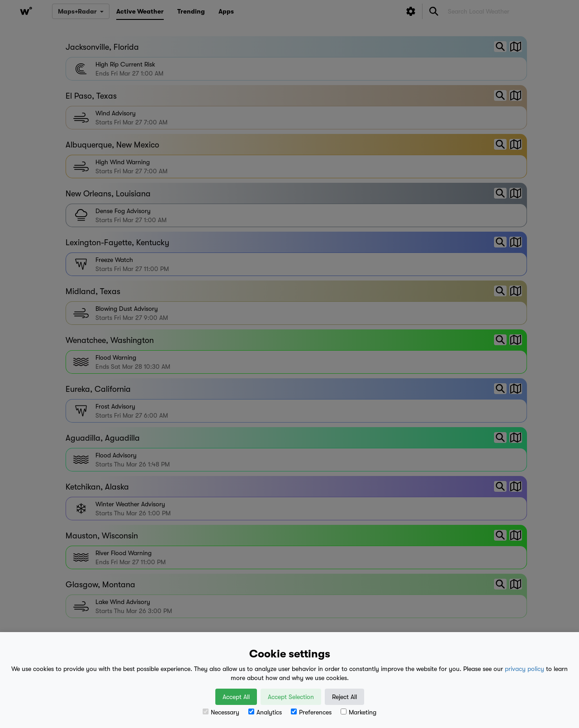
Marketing (358, 712)
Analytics (265, 712)
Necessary (221, 712)
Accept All (236, 697)
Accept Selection (291, 697)
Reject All (344, 697)
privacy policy (524, 669)
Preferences (311, 712)
